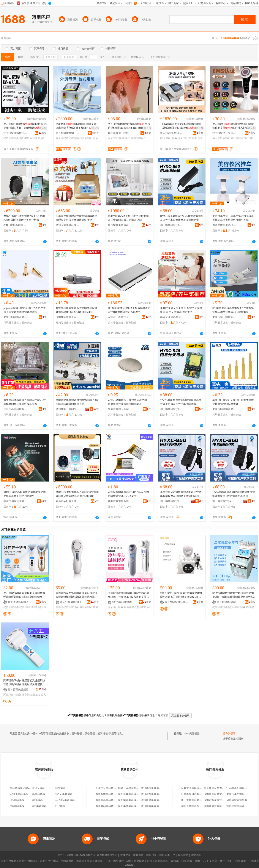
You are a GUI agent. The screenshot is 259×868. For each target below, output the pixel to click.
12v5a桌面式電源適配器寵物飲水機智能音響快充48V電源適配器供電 (234, 494)
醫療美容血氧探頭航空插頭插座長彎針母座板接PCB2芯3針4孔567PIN (76, 310)
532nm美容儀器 (64, 794)
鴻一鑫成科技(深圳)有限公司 (172, 225)
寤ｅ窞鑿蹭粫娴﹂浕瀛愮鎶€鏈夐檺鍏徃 (68, 133)
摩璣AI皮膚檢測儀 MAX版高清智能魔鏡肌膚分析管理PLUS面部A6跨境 (77, 494)
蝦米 (150, 861)
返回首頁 (163, 715)
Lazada (129, 865)
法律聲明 (125, 855)
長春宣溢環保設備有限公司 (197, 788)
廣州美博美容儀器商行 (131, 806)
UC (205, 861)
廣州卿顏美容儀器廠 (107, 806)
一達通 (253, 861)
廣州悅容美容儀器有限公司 (120, 225)
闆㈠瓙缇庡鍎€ (240, 138)
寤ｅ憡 (43, 128)
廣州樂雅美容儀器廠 (130, 800)
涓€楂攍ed (124, 138)
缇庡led (113, 138)
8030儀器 (38, 800)
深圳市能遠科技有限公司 (218, 800)
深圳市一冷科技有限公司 (120, 317)
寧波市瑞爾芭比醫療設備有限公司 (15, 501)
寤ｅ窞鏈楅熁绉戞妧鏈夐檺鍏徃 (176, 602)
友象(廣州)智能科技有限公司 (15, 225)
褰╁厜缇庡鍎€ (221, 138)
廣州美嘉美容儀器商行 (108, 800)
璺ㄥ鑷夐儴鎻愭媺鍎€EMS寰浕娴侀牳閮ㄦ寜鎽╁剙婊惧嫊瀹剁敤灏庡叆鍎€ (25, 126)
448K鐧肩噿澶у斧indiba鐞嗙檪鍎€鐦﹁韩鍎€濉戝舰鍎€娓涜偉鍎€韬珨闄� (181, 126)
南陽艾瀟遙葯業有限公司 (172, 317)
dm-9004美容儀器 (65, 800)
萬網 (197, 861)
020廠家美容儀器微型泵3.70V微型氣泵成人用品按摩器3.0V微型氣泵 (233, 310)
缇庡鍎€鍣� (11, 138)
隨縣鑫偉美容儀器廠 (152, 800)
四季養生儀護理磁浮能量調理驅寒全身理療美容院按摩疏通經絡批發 (76, 218)
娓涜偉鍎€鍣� (169, 138)
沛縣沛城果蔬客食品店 (239, 806)
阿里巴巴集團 (8, 861)
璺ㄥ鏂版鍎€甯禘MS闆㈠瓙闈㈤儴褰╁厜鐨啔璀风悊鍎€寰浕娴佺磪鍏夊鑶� (234, 126)
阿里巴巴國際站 (28, 861)
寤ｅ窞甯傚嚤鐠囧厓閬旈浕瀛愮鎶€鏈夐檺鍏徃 (72, 602)
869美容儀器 (39, 806)
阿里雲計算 (161, 861)
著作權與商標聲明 (107, 855)
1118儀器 (60, 806)
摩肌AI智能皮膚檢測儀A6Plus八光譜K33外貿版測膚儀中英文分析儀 (24, 218)
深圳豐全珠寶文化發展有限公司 (222, 794)
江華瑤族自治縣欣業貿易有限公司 (201, 794)
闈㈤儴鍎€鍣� (237, 607)
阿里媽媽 (139, 861)
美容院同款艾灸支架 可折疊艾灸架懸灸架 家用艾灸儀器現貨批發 (181, 310)
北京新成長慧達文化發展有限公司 (223, 788)
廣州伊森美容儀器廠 (130, 794)
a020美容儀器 (192, 733)
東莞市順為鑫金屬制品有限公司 (15, 317)
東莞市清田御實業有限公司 (224, 317)
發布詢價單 (229, 733)
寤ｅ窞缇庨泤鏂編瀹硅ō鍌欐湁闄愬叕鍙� (229, 602)
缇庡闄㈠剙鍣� (187, 138)
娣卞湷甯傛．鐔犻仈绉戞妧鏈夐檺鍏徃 (120, 133)
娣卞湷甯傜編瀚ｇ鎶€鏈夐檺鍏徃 (20, 602)
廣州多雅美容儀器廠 (107, 794)
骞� (43, 133)
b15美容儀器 (17, 800)
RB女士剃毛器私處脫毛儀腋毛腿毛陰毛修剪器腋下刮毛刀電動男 (25, 494)
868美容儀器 (17, 806)
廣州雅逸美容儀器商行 (154, 794)
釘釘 (230, 861)
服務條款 (138, 855)
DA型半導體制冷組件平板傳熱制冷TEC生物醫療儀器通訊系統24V (129, 310)
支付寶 (213, 861)
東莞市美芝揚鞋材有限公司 (242, 794)
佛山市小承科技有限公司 (15, 409)
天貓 (90, 861)
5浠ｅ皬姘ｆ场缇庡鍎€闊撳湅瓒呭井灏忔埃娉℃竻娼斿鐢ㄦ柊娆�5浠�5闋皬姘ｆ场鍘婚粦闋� (181, 595)
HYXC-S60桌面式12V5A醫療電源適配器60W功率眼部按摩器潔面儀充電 (182, 218)
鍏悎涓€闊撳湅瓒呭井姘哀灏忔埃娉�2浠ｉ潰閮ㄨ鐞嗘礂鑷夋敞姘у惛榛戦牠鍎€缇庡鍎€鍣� (234, 595)
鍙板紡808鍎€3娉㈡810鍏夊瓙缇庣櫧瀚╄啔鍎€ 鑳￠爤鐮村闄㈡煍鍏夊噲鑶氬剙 (77, 126)
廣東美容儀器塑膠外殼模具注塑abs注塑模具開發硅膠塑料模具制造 (25, 402)
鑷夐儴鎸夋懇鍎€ (134, 607)
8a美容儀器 (39, 794)
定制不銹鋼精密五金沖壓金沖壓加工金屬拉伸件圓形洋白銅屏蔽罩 (129, 402)
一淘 (108, 861)
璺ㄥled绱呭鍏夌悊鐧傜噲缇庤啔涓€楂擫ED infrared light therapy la (129, 126)
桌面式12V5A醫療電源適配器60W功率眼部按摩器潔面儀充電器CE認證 (181, 494)
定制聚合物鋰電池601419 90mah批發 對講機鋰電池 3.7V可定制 (129, 494)
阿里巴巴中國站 (49, 861)
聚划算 (99, 861)
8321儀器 (60, 788)
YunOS (175, 861)
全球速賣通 (67, 861)
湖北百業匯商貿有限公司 (195, 806)
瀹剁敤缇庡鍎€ (28, 138)
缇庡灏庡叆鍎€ (28, 607)
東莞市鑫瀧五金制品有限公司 (120, 409)
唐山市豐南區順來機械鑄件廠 (198, 800)
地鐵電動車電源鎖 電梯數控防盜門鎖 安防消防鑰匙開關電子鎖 (77, 402)
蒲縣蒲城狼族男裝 (237, 800)
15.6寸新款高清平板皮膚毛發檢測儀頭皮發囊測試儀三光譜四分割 (128, 218)
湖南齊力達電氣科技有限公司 (221, 806)
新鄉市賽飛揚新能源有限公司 (120, 501)
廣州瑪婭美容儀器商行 (154, 788)
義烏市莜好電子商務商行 (68, 501)
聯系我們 (183, 855)
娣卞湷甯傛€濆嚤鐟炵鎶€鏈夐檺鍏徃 (124, 602)
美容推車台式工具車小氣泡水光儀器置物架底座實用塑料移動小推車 (233, 218)
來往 (222, 861)
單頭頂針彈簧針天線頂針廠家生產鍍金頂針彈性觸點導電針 (233, 402)
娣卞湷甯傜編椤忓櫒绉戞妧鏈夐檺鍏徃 (15, 133)
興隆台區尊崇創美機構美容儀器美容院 (140, 788)
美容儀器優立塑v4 (20, 788)
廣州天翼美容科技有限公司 (68, 225)
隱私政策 (152, 855)
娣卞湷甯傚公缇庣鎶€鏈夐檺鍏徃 (224, 133)
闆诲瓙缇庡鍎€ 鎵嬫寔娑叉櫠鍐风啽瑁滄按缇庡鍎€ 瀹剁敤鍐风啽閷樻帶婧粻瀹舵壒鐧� (24, 683)
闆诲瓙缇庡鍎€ (65, 607)
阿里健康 (241, 861)
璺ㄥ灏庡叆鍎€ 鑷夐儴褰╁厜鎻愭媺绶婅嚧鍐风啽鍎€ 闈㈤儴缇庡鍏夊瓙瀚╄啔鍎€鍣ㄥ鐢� (24, 595)
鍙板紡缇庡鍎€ (83, 138)
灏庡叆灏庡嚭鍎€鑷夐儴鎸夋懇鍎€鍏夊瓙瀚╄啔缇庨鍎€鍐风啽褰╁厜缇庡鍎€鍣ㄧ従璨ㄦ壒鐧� (129, 595)
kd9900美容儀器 (19, 794)
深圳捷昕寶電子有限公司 (68, 317)
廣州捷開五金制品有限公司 (68, 409)
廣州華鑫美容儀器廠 (152, 806)
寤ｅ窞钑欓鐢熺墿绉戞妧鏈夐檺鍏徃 (172, 133)
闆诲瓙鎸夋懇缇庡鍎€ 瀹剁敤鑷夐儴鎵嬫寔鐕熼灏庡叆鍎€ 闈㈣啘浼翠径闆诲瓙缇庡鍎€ (77, 595)
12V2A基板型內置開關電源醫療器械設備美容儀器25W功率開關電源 (181, 402)
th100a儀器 (39, 788)
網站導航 (196, 855)
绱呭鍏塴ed (138, 138)
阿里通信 (187, 861)
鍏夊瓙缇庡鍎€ (65, 138)
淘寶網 (80, 861)
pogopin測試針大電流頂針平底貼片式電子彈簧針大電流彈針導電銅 (24, 310)
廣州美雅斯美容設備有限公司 (224, 225)
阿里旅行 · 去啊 (122, 861)
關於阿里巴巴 (167, 855)
